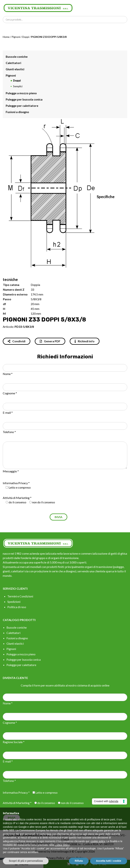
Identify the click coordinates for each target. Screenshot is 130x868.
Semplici (18, 86)
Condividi (17, 341)
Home (6, 37)
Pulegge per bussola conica (24, 99)
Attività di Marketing (16, 498)
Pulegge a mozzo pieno (21, 93)
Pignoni (16, 37)
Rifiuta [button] (79, 861)
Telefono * (9, 432)
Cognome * (10, 393)
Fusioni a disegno (17, 112)
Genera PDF (50, 341)
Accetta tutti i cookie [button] (109, 861)
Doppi (26, 37)
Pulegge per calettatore (22, 106)
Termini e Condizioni (20, 596)
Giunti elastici (15, 69)
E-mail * (8, 413)
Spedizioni (14, 602)
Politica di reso (17, 607)
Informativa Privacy (15, 483)
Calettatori (13, 63)
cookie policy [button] (98, 841)
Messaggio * (11, 471)
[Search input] (66, 20)
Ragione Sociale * (14, 742)
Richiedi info (85, 341)
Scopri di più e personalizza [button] (26, 861)
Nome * (8, 374)
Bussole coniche (17, 57)
